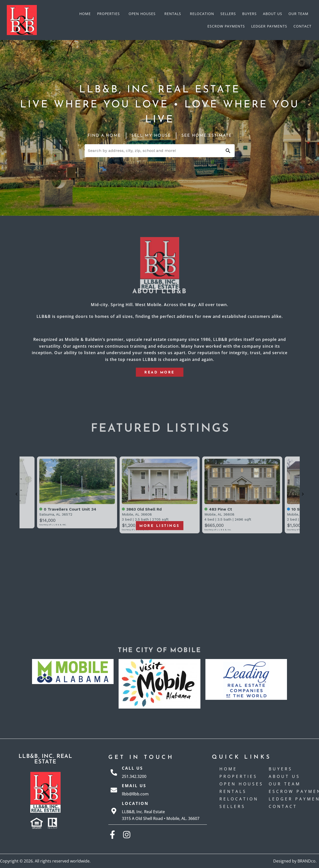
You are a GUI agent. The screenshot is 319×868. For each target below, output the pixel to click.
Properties (110, 14)
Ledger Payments (269, 26)
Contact (302, 26)
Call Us (132, 768)
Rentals (174, 14)
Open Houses (143, 14)
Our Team (298, 14)
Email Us (134, 786)
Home (85, 14)
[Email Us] (114, 790)
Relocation (202, 14)
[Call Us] (114, 772)
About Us (273, 14)
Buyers (249, 14)
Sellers (228, 14)
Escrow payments (226, 26)
